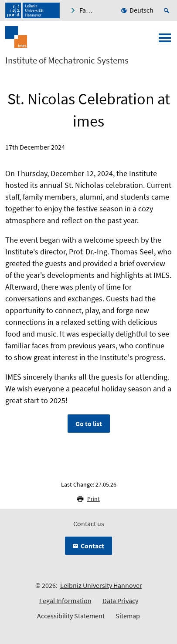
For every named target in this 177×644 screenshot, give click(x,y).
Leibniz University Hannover (101, 585)
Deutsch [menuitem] (141, 10)
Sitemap (128, 616)
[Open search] (168, 10)
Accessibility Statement (71, 616)
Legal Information (65, 601)
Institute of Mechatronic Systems (67, 60)
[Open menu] (165, 40)
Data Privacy (120, 601)
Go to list (89, 424)
